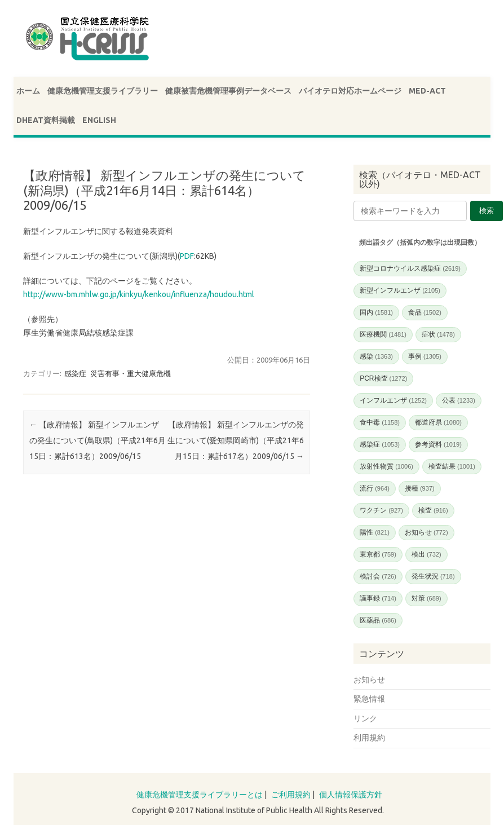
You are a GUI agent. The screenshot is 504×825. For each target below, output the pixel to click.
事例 (425, 356)
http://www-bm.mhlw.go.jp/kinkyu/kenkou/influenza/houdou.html (139, 294)
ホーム (28, 91)
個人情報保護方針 (351, 795)
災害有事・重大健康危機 (131, 373)
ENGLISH (99, 120)
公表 (459, 400)
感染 (376, 356)
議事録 (378, 598)
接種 (420, 488)
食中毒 (380, 422)
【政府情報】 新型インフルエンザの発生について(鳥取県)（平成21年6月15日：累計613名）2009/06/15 (98, 440)
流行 (375, 488)
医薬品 (378, 620)
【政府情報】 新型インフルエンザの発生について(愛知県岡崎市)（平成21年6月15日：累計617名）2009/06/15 (236, 440)
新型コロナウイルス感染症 (410, 268)
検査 (433, 510)
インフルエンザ (393, 400)
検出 (426, 554)
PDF (187, 256)
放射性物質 (386, 466)
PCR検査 (383, 378)
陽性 (375, 532)
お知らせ (426, 532)
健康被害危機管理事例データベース (228, 91)
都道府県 (438, 422)
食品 (425, 312)
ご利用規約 (291, 795)
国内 (376, 312)
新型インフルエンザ (400, 290)
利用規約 (369, 738)
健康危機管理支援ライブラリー (103, 91)
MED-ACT (427, 91)
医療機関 (383, 334)
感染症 (75, 373)
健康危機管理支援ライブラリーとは (200, 795)
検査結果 (452, 466)
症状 (438, 334)
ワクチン (381, 510)
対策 (426, 598)
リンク (365, 718)
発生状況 (433, 576)
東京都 (378, 554)
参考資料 (438, 444)
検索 (487, 211)
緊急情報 (369, 699)
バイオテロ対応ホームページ (350, 91)
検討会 (378, 576)
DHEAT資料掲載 (46, 120)
